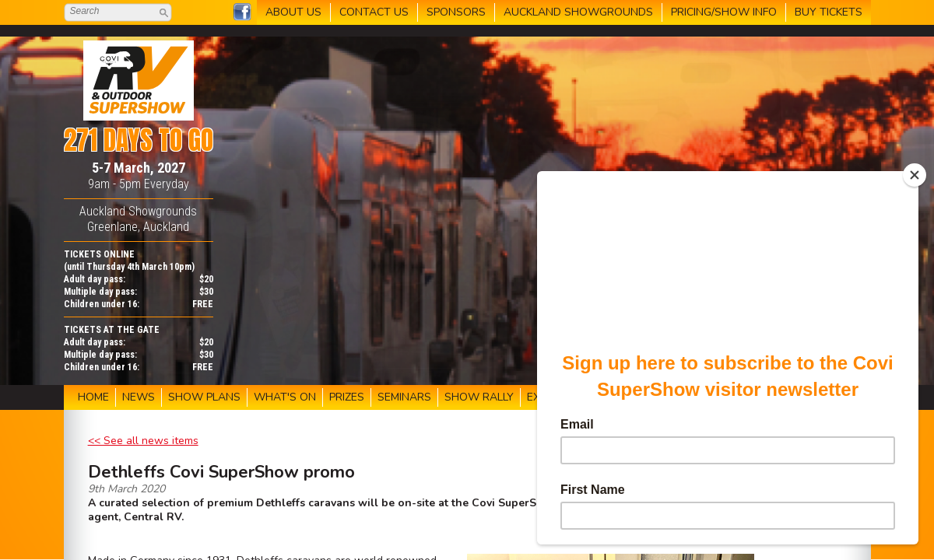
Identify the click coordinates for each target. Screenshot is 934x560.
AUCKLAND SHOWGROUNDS (578, 12)
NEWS (139, 397)
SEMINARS (404, 397)
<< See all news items (143, 441)
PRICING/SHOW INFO (724, 12)
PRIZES (347, 397)
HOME (93, 397)
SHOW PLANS (204, 397)
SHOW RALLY (479, 397)
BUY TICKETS (829, 12)
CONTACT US (374, 12)
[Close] (915, 175)
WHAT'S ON (285, 397)
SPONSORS (456, 12)
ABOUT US (293, 12)
